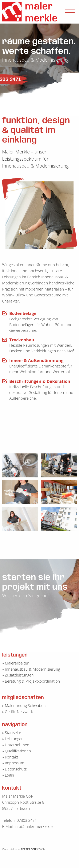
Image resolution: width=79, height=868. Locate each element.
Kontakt (11, 757)
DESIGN (40, 849)
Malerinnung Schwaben (25, 705)
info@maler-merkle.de (34, 826)
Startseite (13, 733)
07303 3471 (27, 820)
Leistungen (14, 739)
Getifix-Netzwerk (19, 712)
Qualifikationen (18, 751)
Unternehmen (17, 745)
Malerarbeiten (17, 663)
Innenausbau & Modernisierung (32, 669)
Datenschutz (16, 769)
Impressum (15, 763)
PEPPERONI (28, 849)
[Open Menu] (70, 12)
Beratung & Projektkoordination (32, 681)
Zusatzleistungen (19, 675)
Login (9, 775)
